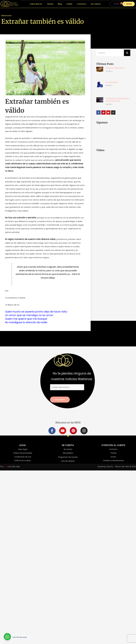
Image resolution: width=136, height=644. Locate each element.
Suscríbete (60, 399)
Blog (60, 4)
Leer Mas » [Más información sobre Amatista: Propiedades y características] (109, 104)
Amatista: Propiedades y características (117, 100)
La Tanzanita (112, 82)
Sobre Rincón (36, 4)
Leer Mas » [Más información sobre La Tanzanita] (109, 85)
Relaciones (6, 16)
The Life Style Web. (10, 467)
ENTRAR (128, 4)
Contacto (82, 4)
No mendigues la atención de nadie (28, 322)
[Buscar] (127, 53)
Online (69, 4)
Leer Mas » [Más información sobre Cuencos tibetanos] (109, 71)
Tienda (50, 4)
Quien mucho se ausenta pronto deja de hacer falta (39, 312)
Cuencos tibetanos (115, 68)
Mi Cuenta (96, 4)
